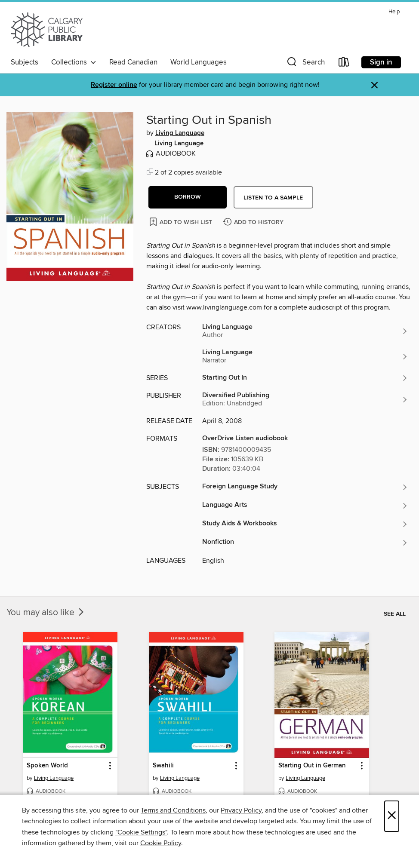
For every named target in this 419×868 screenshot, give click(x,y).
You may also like (46, 613)
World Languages (199, 62)
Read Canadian (133, 62)
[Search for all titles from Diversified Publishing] (305, 399)
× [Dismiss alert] (374, 85)
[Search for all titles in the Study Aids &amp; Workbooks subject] (305, 524)
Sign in (381, 62)
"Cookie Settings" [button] (141, 832)
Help (394, 12)
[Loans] (344, 64)
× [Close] (392, 816)
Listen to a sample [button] (273, 198)
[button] (305, 64)
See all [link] (395, 614)
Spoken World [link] (47, 766)
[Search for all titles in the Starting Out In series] (305, 378)
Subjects (25, 62)
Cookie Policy (161, 843)
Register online (114, 85)
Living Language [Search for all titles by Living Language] (180, 133)
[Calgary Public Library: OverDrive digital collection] (47, 30)
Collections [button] (74, 62)
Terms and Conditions (173, 810)
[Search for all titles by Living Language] (305, 331)
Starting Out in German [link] (312, 766)
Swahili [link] (163, 766)
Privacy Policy (241, 810)
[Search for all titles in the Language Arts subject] (305, 506)
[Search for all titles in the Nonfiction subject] (305, 543)
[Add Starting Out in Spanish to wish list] (181, 222)
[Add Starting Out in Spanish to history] (254, 222)
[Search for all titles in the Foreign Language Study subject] (305, 487)
